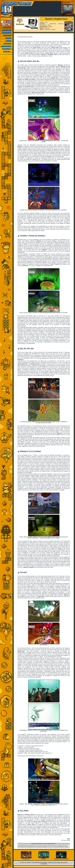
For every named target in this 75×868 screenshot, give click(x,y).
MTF (21, 37)
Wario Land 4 (56, 47)
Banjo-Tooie (21, 651)
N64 (64, 264)
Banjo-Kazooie (35, 364)
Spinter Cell (55, 78)
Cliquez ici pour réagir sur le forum (58, 862)
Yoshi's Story (37, 47)
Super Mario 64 (22, 364)
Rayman (60, 65)
